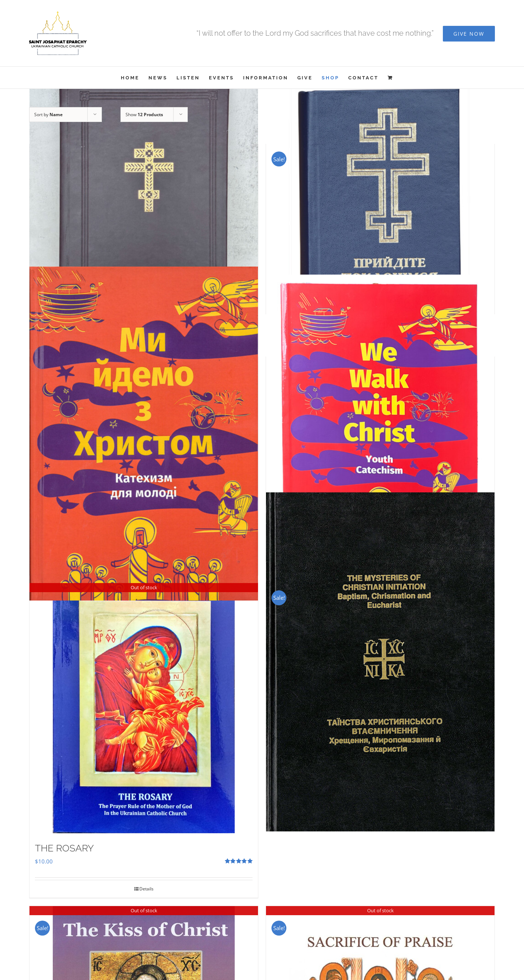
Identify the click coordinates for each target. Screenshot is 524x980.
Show (144, 115)
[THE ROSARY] (144, 708)
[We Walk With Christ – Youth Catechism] (380, 427)
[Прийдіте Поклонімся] (380, 197)
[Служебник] (144, 214)
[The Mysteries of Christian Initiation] (380, 662)
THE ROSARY (64, 848)
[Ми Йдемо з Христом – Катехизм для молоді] (144, 433)
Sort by (48, 115)
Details (146, 889)
